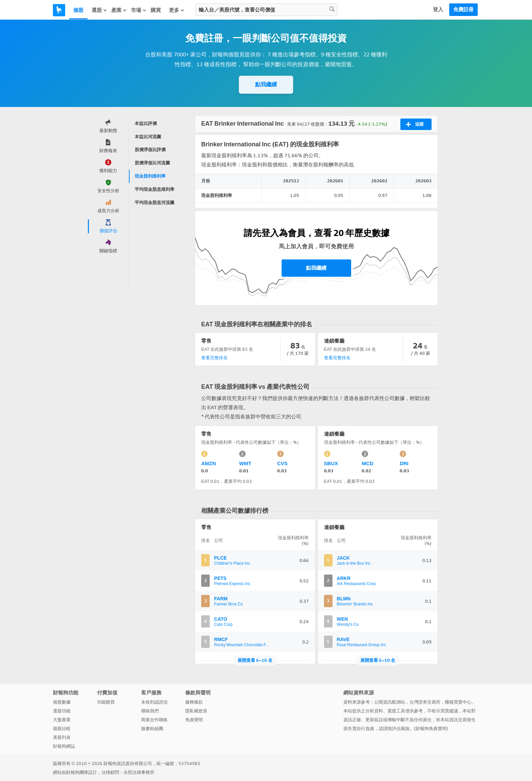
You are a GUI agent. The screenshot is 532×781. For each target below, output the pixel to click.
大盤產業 (62, 720)
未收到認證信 (154, 702)
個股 (78, 10)
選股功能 (62, 711)
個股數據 (62, 702)
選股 (99, 10)
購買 (156, 10)
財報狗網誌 (64, 746)
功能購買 (106, 702)
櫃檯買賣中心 (458, 702)
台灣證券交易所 (425, 702)
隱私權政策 (196, 711)
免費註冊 (463, 10)
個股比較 (62, 729)
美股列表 (62, 737)
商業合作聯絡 (154, 720)
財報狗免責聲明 (431, 729)
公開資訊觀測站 (390, 702)
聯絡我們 (150, 711)
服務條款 (194, 702)
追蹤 (415, 124)
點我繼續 (266, 84)
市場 (139, 10)
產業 (119, 10)
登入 (438, 10)
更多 (177, 10)
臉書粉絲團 (152, 729)
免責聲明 (194, 720)
